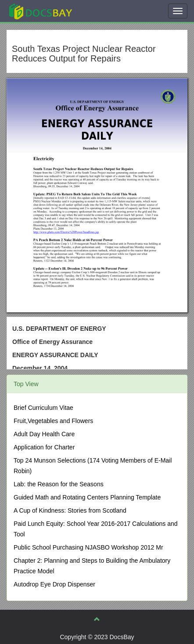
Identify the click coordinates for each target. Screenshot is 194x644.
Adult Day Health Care (44, 434)
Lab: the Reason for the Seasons (59, 484)
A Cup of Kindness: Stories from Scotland (70, 510)
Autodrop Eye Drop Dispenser (54, 584)
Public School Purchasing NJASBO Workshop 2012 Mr (88, 547)
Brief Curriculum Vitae (43, 408)
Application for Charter (44, 447)
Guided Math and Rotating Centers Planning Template (87, 497)
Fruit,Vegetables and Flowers (53, 421)
